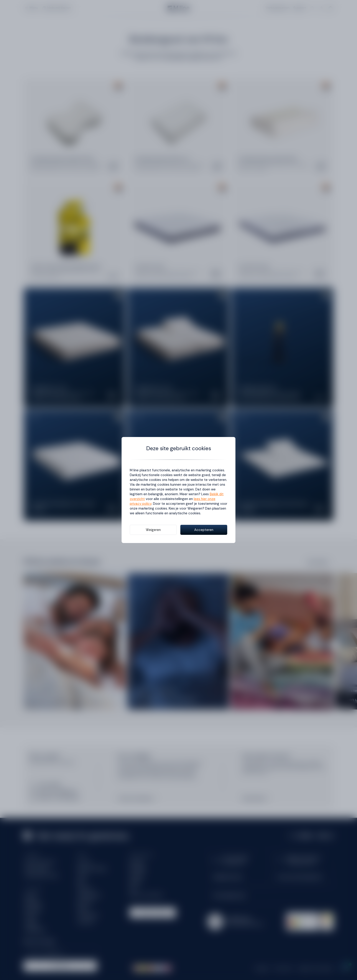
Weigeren (153, 530)
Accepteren (204, 530)
